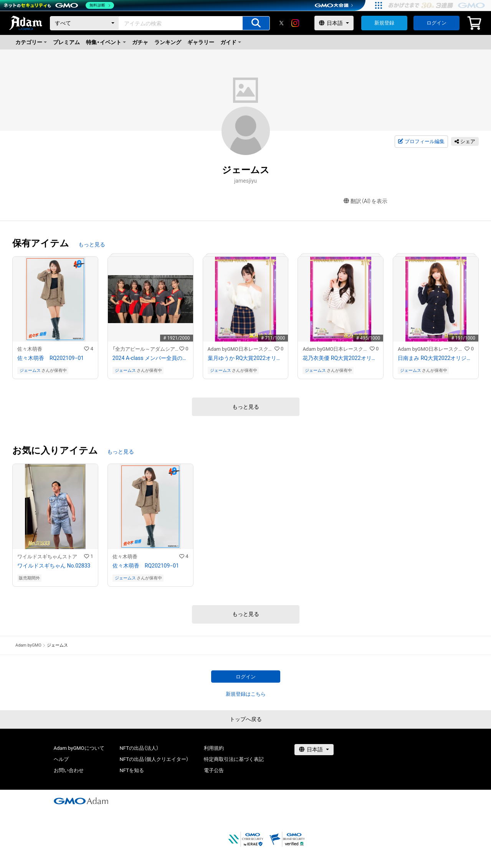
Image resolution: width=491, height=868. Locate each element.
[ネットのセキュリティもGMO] (59, 5)
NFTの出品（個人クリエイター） (154, 759)
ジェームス (30, 370)
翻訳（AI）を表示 (366, 201)
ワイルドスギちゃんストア (47, 557)
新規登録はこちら (246, 694)
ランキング (168, 42)
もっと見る (92, 244)
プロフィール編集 (421, 142)
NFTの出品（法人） (139, 748)
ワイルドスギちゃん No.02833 (54, 566)
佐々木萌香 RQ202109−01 (50, 358)
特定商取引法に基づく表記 (234, 759)
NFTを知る (132, 770)
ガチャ (140, 42)
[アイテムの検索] (256, 23)
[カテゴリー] (84, 23)
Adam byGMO (28, 645)
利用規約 (214, 748)
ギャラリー (201, 42)
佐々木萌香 (30, 349)
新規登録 (384, 23)
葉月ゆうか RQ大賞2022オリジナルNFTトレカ (246, 358)
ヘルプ (61, 759)
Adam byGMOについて (79, 748)
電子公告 (214, 770)
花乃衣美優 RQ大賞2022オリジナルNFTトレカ (341, 358)
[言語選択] (334, 23)
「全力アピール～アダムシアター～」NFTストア (146, 349)
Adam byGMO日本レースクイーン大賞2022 (241, 349)
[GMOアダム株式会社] (81, 801)
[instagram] (295, 23)
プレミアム (66, 42)
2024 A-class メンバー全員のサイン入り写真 (150, 358)
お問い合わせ (69, 770)
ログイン (436, 23)
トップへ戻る (246, 719)
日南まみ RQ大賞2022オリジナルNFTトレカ (436, 358)
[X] (281, 23)
